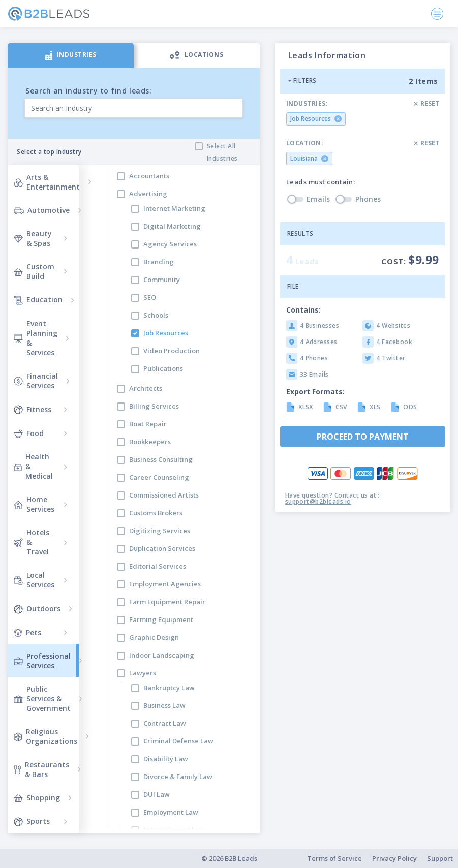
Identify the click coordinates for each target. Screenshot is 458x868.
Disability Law (166, 759)
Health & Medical (33, 466)
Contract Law (165, 723)
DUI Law (157, 794)
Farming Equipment (161, 619)
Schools (156, 315)
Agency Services (170, 244)
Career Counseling (159, 477)
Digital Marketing (172, 226)
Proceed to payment (363, 437)
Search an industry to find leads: (88, 91)
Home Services (34, 504)
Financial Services (36, 381)
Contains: (303, 310)
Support (440, 858)
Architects (146, 388)
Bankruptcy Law (169, 688)
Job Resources (166, 333)
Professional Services (42, 661)
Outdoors (37, 608)
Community (162, 280)
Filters (302, 81)
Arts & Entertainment (47, 182)
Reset (426, 103)
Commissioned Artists (164, 495)
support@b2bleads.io (318, 501)
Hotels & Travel (32, 542)
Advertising (148, 194)
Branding (159, 262)
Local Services (34, 580)
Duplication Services (162, 548)
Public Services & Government (42, 699)
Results (300, 234)
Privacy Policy (394, 858)
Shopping (37, 798)
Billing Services (154, 406)
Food (29, 433)
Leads (303, 260)
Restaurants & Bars (41, 769)
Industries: (307, 104)
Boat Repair (148, 424)
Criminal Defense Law (178, 741)
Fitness (33, 409)
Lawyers (143, 673)
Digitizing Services (160, 531)
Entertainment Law (174, 830)
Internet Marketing (174, 208)
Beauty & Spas (33, 238)
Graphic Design (154, 637)
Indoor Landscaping (162, 655)
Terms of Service (334, 858)
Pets (27, 632)
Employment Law (171, 812)
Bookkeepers (150, 442)
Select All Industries (222, 152)
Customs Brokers (156, 513)
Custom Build (34, 271)
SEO (150, 297)
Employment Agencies (165, 584)
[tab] (71, 55)
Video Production (172, 351)
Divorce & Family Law (178, 777)
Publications (163, 368)
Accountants (149, 176)
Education (38, 300)
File (293, 286)
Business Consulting (161, 459)
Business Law (164, 705)
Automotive (42, 210)
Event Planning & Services (36, 338)
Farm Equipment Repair (167, 602)
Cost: (410, 260)
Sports (32, 821)
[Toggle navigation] (437, 14)
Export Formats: (315, 392)
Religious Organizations (45, 736)
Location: (305, 143)
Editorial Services (158, 566)
